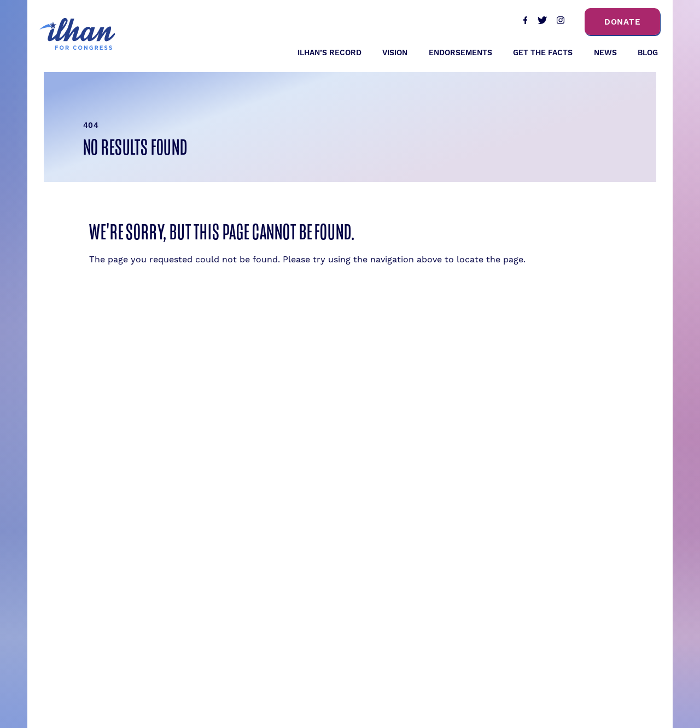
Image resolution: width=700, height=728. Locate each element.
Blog (648, 53)
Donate (623, 22)
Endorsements (460, 53)
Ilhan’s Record (329, 53)
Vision (395, 53)
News (605, 53)
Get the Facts (543, 53)
